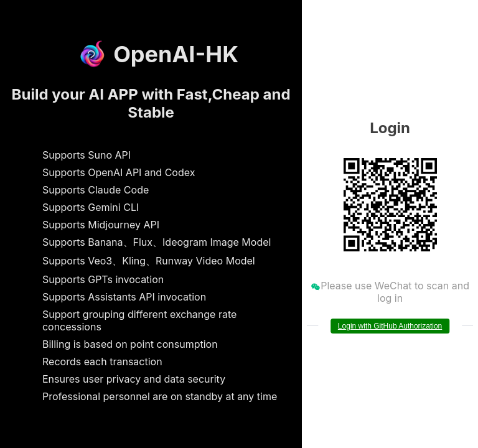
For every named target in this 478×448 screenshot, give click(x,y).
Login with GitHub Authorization (390, 326)
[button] (467, 12)
